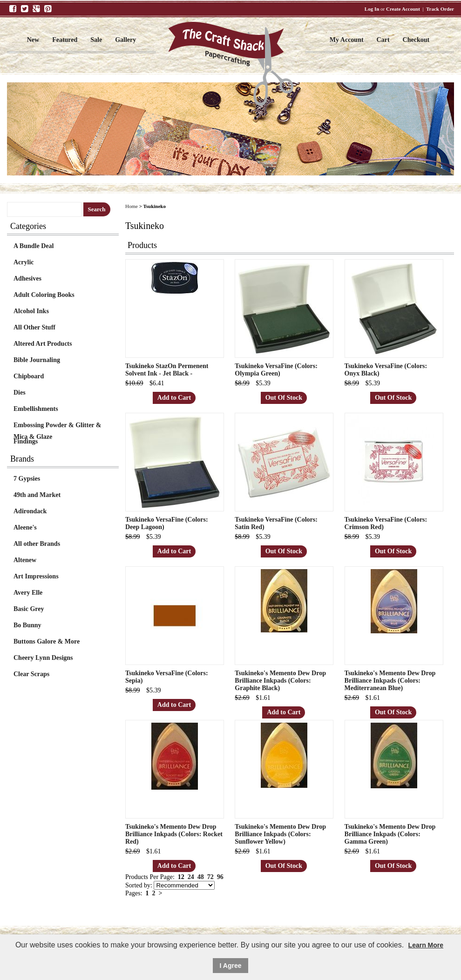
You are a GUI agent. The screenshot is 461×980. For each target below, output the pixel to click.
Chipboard (29, 376)
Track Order (440, 9)
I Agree (231, 966)
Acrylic (24, 262)
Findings (26, 441)
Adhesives (27, 279)
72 (210, 877)
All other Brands (37, 544)
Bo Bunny (27, 625)
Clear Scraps (31, 674)
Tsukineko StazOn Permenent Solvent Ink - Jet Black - (167, 370)
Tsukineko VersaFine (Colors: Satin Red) (276, 523)
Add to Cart (174, 398)
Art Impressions (36, 576)
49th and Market (37, 495)
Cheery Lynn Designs (43, 658)
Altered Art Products (43, 344)
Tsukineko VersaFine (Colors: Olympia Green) (276, 370)
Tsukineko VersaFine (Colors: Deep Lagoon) (167, 523)
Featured (65, 40)
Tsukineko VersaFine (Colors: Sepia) (167, 677)
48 (201, 877)
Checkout (416, 40)
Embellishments (36, 409)
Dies (20, 393)
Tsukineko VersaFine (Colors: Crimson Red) (386, 523)
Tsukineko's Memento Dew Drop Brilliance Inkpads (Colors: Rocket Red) (174, 834)
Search (97, 209)
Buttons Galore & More (47, 641)
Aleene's (25, 527)
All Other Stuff (34, 327)
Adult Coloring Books (44, 295)
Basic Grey (29, 609)
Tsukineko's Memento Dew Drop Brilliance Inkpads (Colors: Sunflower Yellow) (280, 834)
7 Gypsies (27, 479)
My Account (347, 40)
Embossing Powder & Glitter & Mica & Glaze (57, 426)
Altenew (25, 560)
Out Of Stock (284, 398)
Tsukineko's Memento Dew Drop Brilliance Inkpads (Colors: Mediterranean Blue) (390, 681)
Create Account (403, 9)
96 (220, 877)
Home (132, 206)
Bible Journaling (37, 360)
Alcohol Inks (31, 311)
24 (191, 877)
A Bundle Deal (34, 246)
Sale (96, 40)
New (33, 40)
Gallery (125, 40)
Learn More (426, 945)
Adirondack (30, 511)
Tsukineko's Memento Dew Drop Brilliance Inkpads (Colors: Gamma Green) (390, 834)
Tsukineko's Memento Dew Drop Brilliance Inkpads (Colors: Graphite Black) (280, 681)
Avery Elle (28, 593)
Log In (372, 9)
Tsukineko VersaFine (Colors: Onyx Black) (386, 370)
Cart (383, 40)
